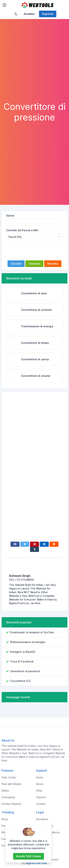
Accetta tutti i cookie (29, 856)
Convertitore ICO (20, 681)
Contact (41, 804)
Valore (10, 216)
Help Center (9, 777)
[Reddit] (54, 544)
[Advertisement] (34, 65)
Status (5, 791)
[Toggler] (4, 5)
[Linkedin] (44, 544)
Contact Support (11, 804)
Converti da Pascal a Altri (22, 230)
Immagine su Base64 (23, 652)
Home (40, 777)
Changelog (8, 797)
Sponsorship (44, 839)
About (40, 784)
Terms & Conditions (48, 832)
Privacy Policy (45, 826)
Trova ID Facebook (22, 661)
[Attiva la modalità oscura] (16, 14)
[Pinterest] (34, 544)
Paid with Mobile (11, 784)
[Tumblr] (34, 549)
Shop (5, 819)
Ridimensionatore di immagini (28, 642)
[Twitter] (25, 544)
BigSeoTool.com (36, 863)
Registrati (48, 14)
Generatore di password (25, 671)
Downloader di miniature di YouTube (32, 632)
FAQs (39, 791)
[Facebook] (15, 544)
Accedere (29, 14)
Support (41, 797)
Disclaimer (42, 819)
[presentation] (35, 250)
